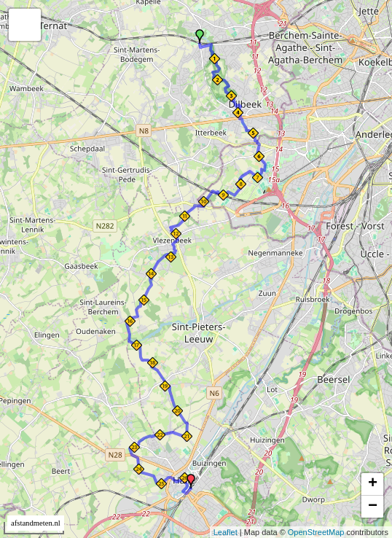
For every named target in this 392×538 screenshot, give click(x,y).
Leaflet (226, 532)
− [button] (373, 507)
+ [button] (373, 484)
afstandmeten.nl (36, 523)
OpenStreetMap (316, 532)
